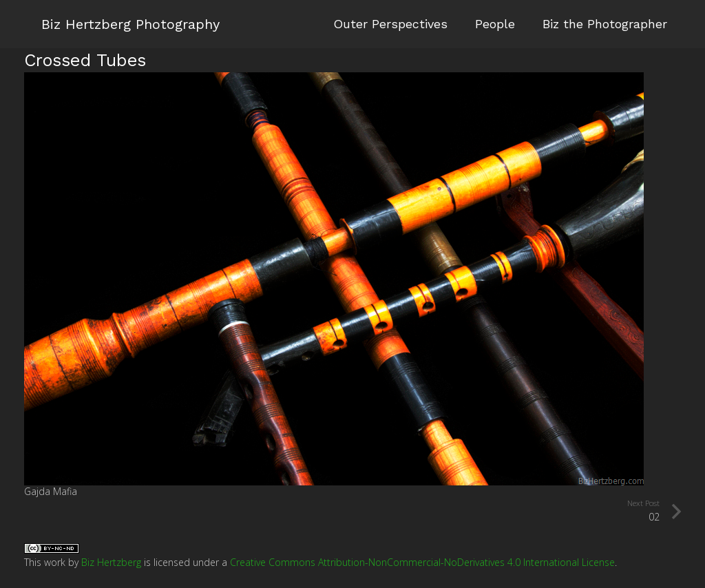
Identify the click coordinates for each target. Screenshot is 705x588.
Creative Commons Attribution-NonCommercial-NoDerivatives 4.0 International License (422, 562)
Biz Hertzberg (111, 562)
